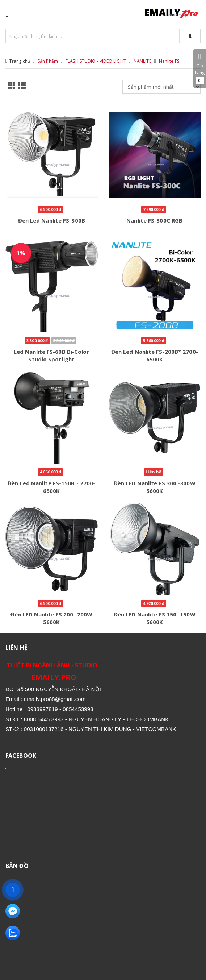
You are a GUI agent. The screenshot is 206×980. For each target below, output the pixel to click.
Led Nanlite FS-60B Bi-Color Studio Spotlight (52, 355)
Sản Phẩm (48, 61)
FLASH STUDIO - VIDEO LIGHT (96, 61)
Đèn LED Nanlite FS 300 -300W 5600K (155, 487)
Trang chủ (20, 61)
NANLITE (142, 61)
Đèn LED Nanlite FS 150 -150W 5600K (155, 618)
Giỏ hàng (200, 68)
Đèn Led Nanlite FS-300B (52, 220)
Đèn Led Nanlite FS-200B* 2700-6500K (155, 355)
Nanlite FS (169, 61)
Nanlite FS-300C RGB (154, 220)
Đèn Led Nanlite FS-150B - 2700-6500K (51, 487)
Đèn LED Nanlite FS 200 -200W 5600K (51, 618)
